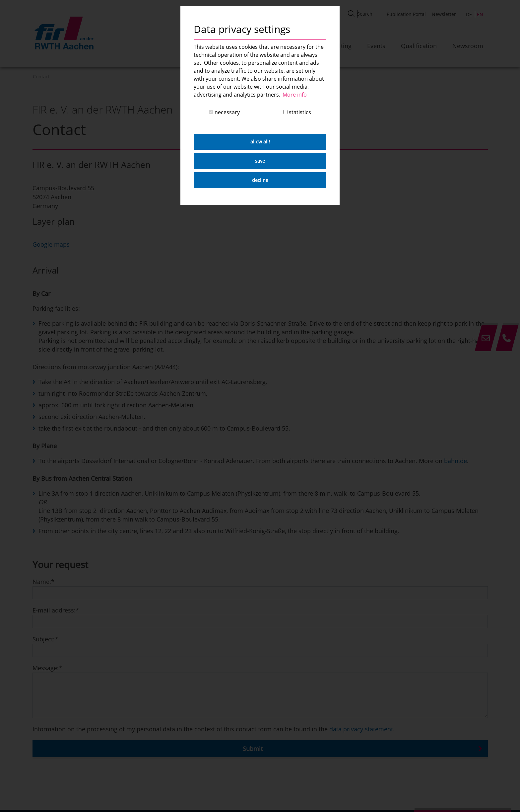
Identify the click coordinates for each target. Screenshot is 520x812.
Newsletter (444, 14)
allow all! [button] (260, 142)
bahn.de (455, 461)
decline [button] (260, 180)
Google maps (51, 244)
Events (376, 46)
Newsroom (468, 46)
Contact (41, 77)
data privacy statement (361, 729)
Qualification (419, 46)
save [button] (260, 161)
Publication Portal (406, 14)
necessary (224, 112)
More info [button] (295, 95)
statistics (297, 112)
